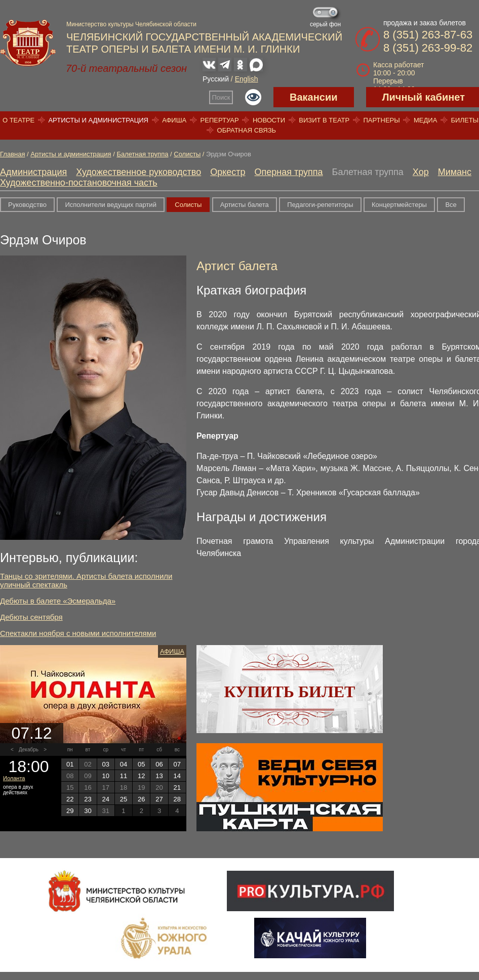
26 (141, 799)
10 (105, 776)
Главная (12, 154)
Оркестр (228, 172)
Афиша (174, 120)
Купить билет (290, 692)
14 (177, 776)
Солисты (187, 154)
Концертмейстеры (399, 205)
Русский (216, 79)
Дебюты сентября (31, 617)
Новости (269, 120)
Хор (421, 172)
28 (177, 799)
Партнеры (381, 120)
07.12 (31, 733)
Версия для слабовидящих (253, 97)
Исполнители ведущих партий (110, 205)
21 (177, 787)
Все (451, 205)
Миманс (455, 172)
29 (70, 811)
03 (105, 764)
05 (141, 764)
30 (88, 811)
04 (124, 764)
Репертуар (220, 120)
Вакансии (314, 97)
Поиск (221, 97)
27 (159, 799)
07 (177, 764)
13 (159, 776)
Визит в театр (324, 120)
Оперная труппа (289, 172)
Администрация (33, 172)
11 (124, 776)
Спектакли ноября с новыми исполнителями (78, 633)
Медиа (425, 120)
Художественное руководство (138, 172)
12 (141, 776)
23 (88, 799)
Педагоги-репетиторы (320, 205)
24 (105, 799)
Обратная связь (247, 130)
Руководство (27, 205)
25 (124, 799)
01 (70, 764)
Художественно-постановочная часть (79, 183)
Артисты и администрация (98, 120)
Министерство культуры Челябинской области (131, 24)
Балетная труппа (142, 154)
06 (159, 764)
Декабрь (29, 750)
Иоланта (14, 778)
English (247, 79)
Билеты (465, 120)
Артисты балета (245, 205)
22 (70, 799)
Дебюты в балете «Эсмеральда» (58, 601)
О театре (18, 120)
